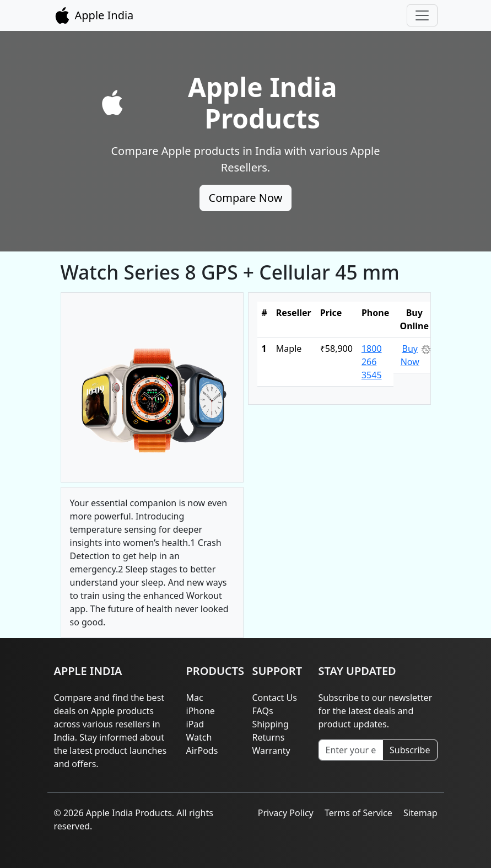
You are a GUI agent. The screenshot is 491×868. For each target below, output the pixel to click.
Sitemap (420, 813)
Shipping (271, 724)
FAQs (263, 711)
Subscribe (410, 750)
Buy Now (410, 355)
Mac (195, 698)
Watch (199, 737)
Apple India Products (263, 103)
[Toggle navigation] (422, 15)
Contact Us (275, 698)
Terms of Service (358, 813)
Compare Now (246, 198)
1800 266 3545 (372, 362)
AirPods (202, 751)
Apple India (94, 15)
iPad (195, 724)
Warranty (271, 751)
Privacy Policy (286, 813)
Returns (269, 737)
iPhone (201, 711)
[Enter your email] (351, 750)
